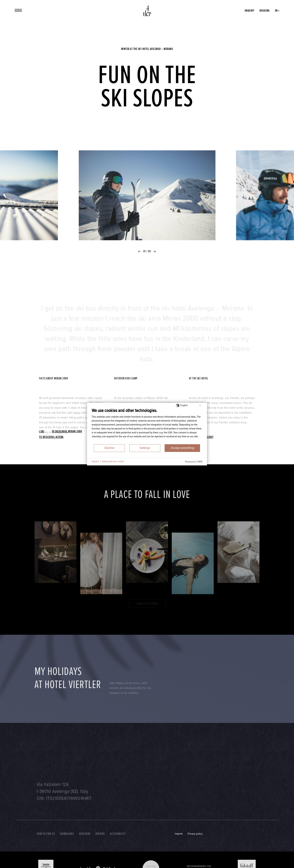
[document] (147, 426)
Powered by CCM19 (194, 462)
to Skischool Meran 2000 (67, 431)
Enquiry (250, 11)
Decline (109, 448)
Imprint (95, 461)
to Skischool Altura (51, 437)
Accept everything (182, 448)
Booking (265, 11)
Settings (145, 448)
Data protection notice (113, 461)
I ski (42, 431)
